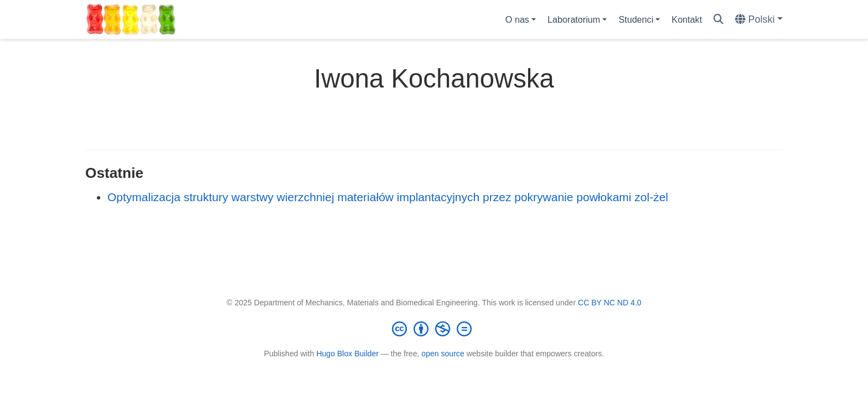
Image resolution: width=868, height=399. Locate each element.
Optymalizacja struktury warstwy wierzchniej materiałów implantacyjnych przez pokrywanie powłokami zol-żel (388, 197)
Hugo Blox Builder (347, 354)
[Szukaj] (719, 20)
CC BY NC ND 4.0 (610, 303)
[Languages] (759, 20)
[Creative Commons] (434, 329)
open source (443, 354)
